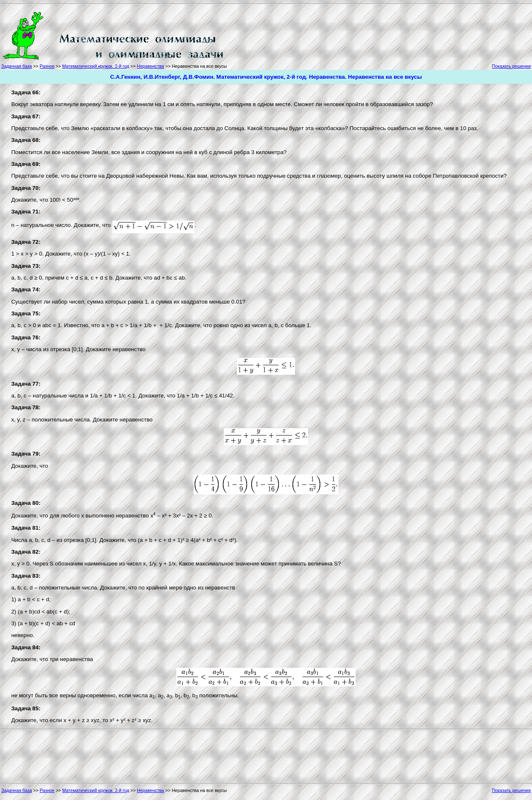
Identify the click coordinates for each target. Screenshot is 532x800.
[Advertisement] (263, 35)
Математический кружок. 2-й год (96, 66)
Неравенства (150, 66)
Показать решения (511, 66)
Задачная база (17, 66)
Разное (47, 66)
